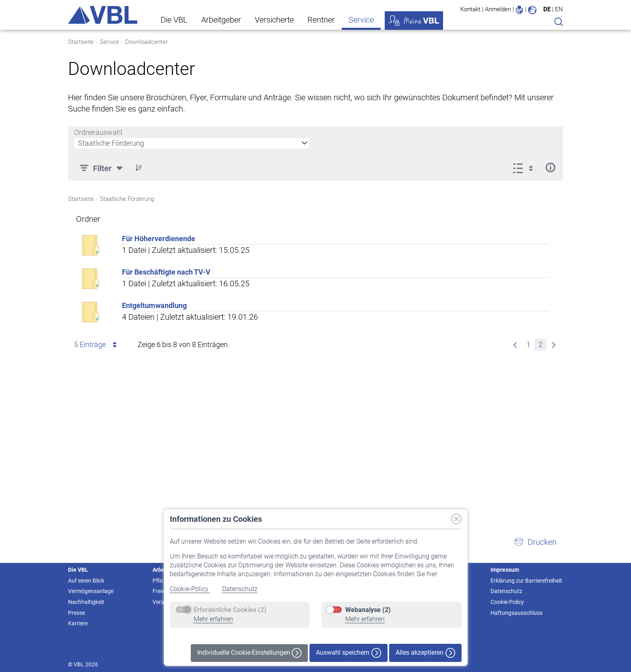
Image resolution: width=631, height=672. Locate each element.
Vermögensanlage (91, 591)
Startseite (81, 42)
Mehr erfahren (213, 619)
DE (547, 9)
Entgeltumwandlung (154, 305)
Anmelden (498, 9)
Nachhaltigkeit (86, 602)
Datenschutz (240, 589)
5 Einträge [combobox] (97, 345)
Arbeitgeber (221, 20)
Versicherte (274, 20)
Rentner (321, 20)
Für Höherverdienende (159, 239)
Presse (76, 613)
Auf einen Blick (86, 581)
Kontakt (470, 9)
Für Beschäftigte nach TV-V (166, 272)
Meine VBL (414, 21)
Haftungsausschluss (517, 613)
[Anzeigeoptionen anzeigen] (525, 167)
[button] (535, 542)
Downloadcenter (146, 42)
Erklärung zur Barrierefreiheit (526, 581)
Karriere (78, 623)
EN (559, 9)
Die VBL (174, 20)
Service (361, 20)
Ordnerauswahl (98, 132)
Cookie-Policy (190, 589)
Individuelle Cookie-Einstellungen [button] (249, 653)
